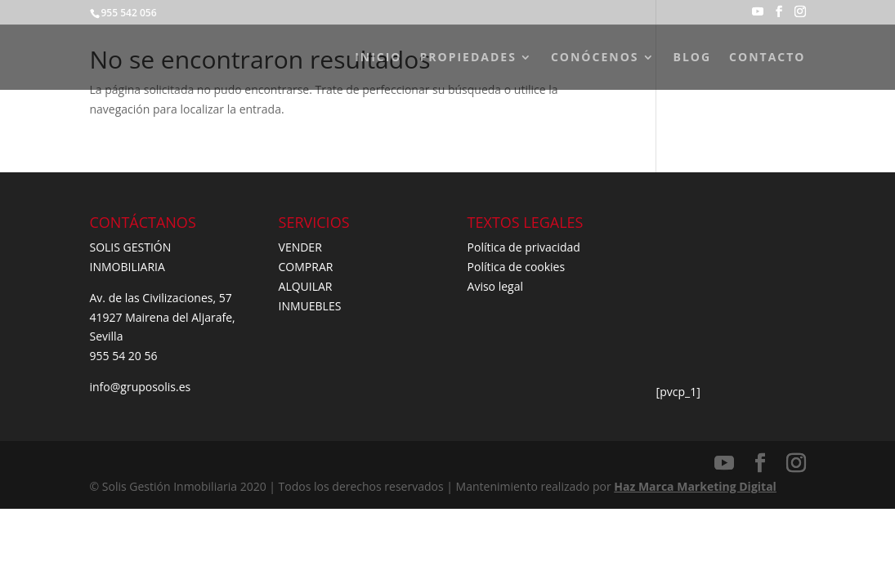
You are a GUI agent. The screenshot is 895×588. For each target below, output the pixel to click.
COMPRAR (306, 267)
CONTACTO (767, 58)
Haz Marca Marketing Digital (695, 486)
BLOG (693, 58)
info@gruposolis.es (141, 387)
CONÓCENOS (595, 58)
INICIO (378, 58)
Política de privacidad (524, 247)
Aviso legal (495, 286)
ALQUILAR (306, 286)
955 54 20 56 (124, 356)
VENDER (300, 247)
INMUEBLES (310, 306)
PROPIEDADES (468, 58)
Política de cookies (517, 267)
